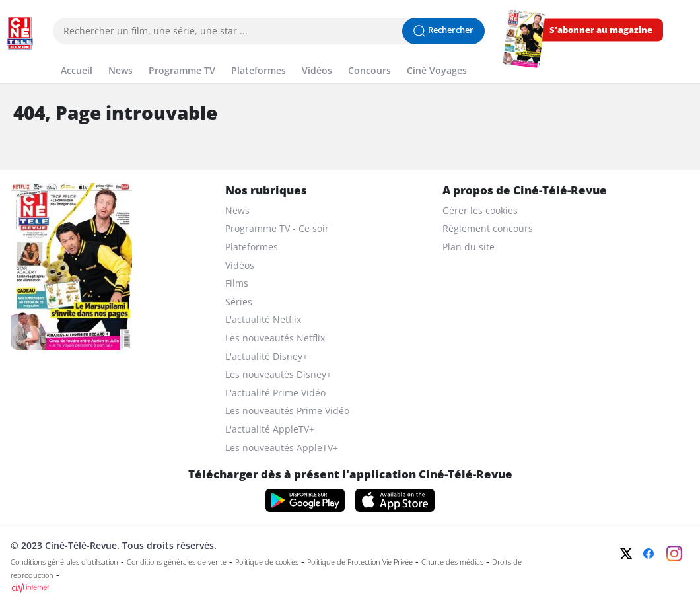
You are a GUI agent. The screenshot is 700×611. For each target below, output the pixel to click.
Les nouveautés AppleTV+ (282, 448)
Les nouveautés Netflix (275, 338)
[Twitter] (626, 554)
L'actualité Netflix (263, 319)
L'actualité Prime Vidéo (275, 393)
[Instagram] (674, 554)
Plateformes (252, 247)
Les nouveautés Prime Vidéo (287, 411)
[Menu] (4, 55)
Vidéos (240, 265)
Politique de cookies (267, 562)
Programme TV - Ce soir (277, 228)
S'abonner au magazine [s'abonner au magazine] (601, 30)
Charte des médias (452, 562)
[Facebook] (648, 554)
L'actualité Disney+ (266, 356)
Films (237, 283)
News (237, 210)
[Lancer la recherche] (443, 31)
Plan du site (469, 247)
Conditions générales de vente (177, 562)
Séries (239, 302)
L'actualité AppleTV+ (270, 429)
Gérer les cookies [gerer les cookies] (480, 210)
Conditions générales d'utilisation (64, 562)
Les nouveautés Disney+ (278, 374)
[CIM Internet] (282, 588)
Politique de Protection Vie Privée (360, 562)
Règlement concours (488, 228)
